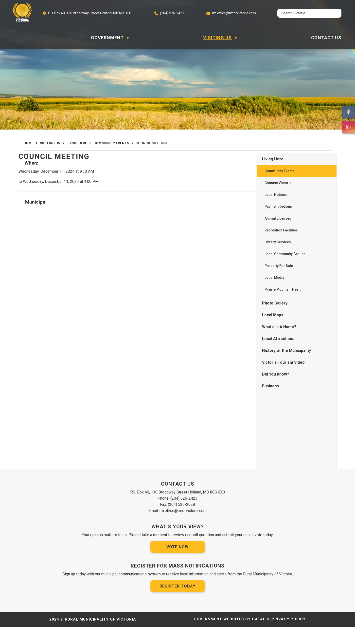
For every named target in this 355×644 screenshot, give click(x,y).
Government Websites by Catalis (232, 636)
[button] (333, 13)
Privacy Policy (289, 636)
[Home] (16, 38)
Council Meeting (151, 143)
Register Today (177, 603)
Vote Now (177, 564)
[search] (305, 13)
